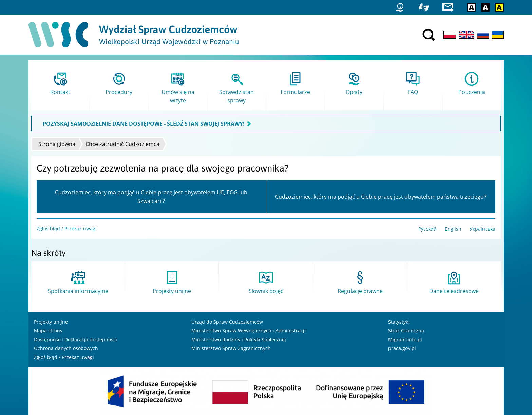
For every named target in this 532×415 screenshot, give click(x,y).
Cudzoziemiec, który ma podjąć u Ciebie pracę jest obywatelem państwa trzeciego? (381, 197)
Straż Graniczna (406, 331)
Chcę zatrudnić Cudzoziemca (122, 144)
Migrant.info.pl (405, 339)
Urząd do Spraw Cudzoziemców (227, 322)
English (453, 229)
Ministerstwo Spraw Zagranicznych (231, 348)
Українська (482, 229)
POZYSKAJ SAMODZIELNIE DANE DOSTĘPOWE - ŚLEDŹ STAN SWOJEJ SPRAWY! (144, 124)
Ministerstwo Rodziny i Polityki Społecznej (239, 339)
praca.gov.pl (402, 348)
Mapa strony (48, 331)
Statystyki (399, 322)
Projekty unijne (51, 322)
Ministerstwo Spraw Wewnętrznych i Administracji (249, 331)
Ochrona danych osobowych (66, 348)
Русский (427, 229)
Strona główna (57, 144)
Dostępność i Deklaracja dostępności (75, 339)
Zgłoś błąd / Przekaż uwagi (67, 228)
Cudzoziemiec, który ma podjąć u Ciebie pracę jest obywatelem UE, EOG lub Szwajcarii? (151, 197)
